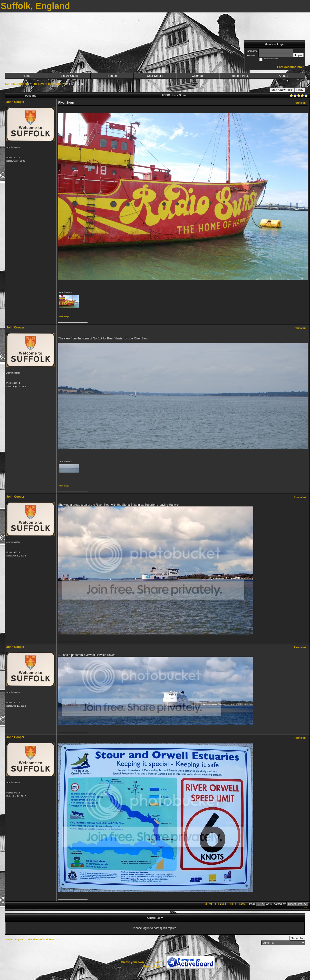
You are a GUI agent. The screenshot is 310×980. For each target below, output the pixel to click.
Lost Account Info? (290, 67)
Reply (300, 90)
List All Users (69, 76)
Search (112, 76)
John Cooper (15, 102)
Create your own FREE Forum (142, 962)
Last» (243, 904)
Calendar (198, 76)
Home (27, 76)
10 (232, 904)
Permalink (300, 103)
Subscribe (297, 938)
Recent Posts (241, 76)
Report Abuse (153, 967)
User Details (155, 76)
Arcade (283, 76)
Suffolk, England (16, 84)
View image (64, 317)
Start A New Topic (282, 90)
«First (209, 904)
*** (305, 908)
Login (298, 55)
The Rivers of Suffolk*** (48, 84)
